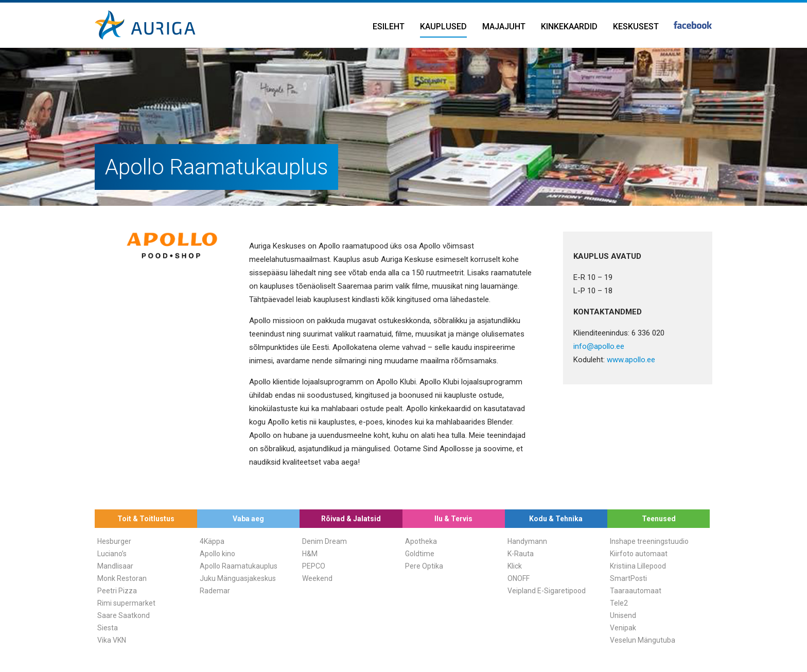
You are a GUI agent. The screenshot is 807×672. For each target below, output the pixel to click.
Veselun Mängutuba (643, 640)
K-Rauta (521, 554)
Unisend (623, 615)
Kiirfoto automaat (639, 554)
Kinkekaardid (569, 26)
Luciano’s (112, 554)
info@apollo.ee (599, 346)
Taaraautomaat (636, 591)
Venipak (623, 628)
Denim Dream (324, 541)
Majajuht (504, 26)
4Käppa (212, 541)
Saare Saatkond (124, 615)
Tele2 (619, 603)
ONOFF (519, 578)
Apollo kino (217, 554)
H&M (310, 554)
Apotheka (421, 541)
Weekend (317, 578)
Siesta (108, 628)
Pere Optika (424, 566)
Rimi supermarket (126, 603)
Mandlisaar (115, 566)
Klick (515, 566)
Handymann (527, 541)
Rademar (215, 591)
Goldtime (420, 554)
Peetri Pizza (117, 591)
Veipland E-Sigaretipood (547, 591)
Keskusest (636, 26)
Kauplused (443, 26)
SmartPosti (628, 578)
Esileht (389, 26)
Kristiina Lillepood (638, 566)
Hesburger (114, 541)
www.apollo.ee (631, 360)
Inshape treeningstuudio (649, 541)
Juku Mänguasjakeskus (238, 578)
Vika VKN (112, 640)
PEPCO (314, 566)
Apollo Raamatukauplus (239, 566)
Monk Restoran (122, 578)
